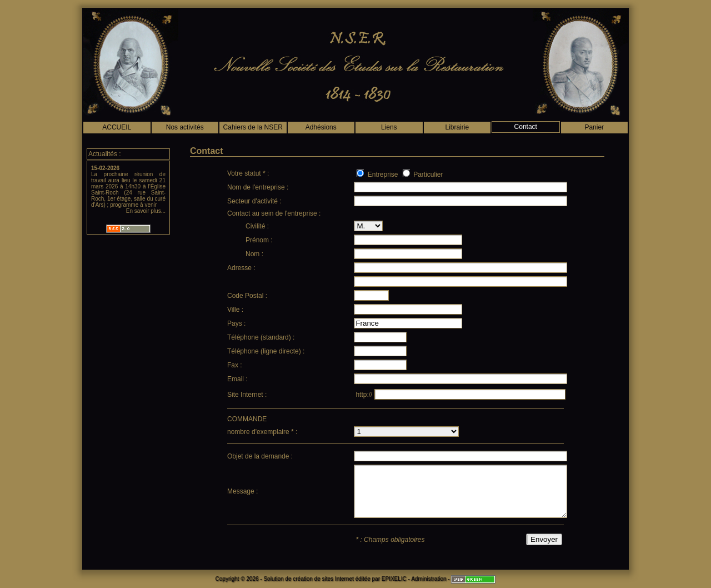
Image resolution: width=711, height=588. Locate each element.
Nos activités (185, 127)
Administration (429, 579)
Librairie (457, 127)
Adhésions (321, 127)
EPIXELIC (394, 579)
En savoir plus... (146, 211)
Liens (389, 127)
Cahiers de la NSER (253, 127)
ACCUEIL (117, 127)
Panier (594, 127)
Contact (526, 127)
